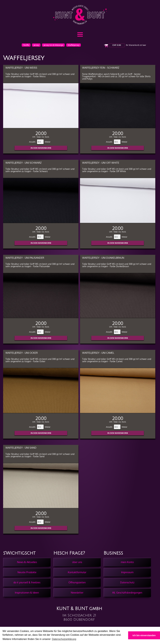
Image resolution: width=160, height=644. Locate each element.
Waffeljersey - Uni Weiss (21, 68)
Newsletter (77, 593)
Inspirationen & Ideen (27, 593)
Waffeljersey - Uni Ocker (22, 353)
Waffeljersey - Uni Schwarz (24, 163)
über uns (77, 562)
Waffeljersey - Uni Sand (21, 448)
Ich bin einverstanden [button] (144, 635)
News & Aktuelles (27, 562)
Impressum (127, 572)
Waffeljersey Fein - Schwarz (101, 68)
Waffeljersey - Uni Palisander (25, 258)
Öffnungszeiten (77, 582)
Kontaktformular (77, 572)
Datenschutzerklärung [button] (64, 639)
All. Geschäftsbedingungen (127, 593)
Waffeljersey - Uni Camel (98, 353)
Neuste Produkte (27, 572)
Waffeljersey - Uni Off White (101, 163)
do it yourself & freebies (27, 582)
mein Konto (127, 562)
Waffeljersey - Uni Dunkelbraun (103, 258)
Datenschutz (127, 582)
